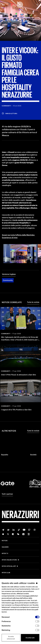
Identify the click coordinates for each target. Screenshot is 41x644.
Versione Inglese (9, 274)
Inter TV (5, 553)
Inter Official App (9, 566)
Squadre (5, 547)
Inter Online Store (9, 560)
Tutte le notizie (33, 302)
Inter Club (6, 573)
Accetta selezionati (11, 638)
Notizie (5, 541)
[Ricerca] (38, 5)
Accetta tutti (30, 638)
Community (8, 280)
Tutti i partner (7, 494)
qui (13, 603)
